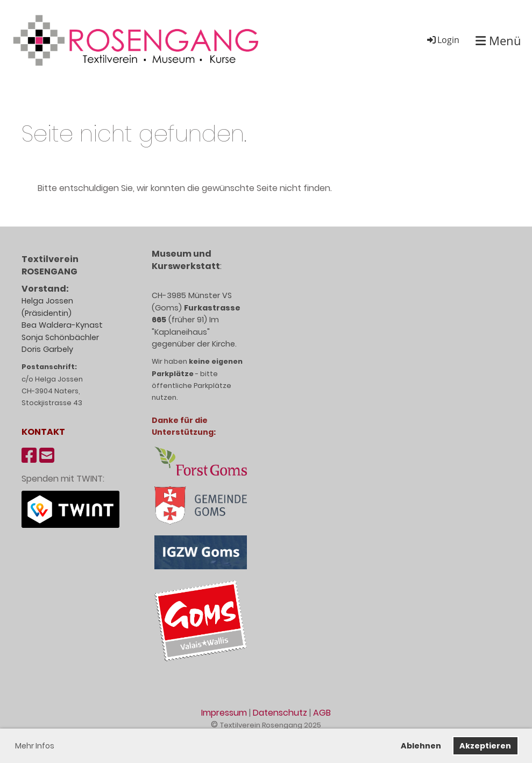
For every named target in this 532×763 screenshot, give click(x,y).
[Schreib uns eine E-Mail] (47, 455)
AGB (322, 713)
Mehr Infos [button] (35, 746)
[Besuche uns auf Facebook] (29, 455)
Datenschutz (280, 713)
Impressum (224, 713)
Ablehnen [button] (421, 746)
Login (442, 40)
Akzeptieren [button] (485, 746)
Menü (498, 40)
